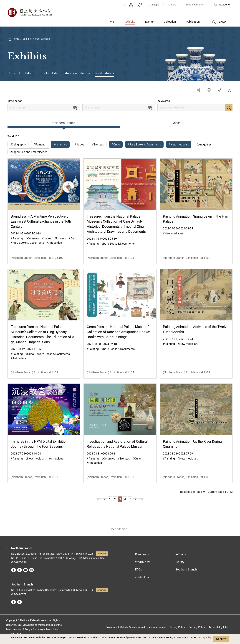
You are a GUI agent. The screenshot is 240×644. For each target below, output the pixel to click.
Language (221, 4)
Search (229, 108)
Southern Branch (186, 574)
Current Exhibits (19, 73)
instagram (20, 574)
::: (125, 5)
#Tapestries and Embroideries (29, 154)
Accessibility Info (218, 631)
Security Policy (204, 638)
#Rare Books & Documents (144, 144)
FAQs (139, 574)
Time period (15, 101)
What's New (143, 566)
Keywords (164, 101)
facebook (14, 574)
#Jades (79, 144)
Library (180, 566)
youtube (25, 574)
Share (198, 90)
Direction (102, 558)
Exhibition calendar (77, 73)
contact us (142, 581)
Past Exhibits (43, 39)
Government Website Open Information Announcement (136, 631)
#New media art (179, 144)
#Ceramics (60, 144)
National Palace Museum (30, 12)
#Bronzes (98, 144)
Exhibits (27, 39)
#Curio (116, 144)
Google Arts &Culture (31, 574)
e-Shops (181, 558)
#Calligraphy (18, 144)
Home (16, 39)
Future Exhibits (47, 73)
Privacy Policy (177, 631)
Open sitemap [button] (118, 533)
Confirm (221, 639)
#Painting (40, 144)
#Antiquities (204, 144)
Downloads (142, 558)
